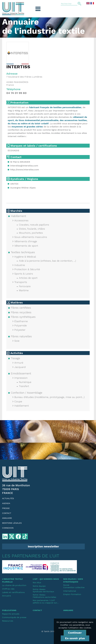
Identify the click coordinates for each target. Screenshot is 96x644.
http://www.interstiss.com (25, 170)
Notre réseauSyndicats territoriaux (43, 590)
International (70, 591)
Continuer (75, 633)
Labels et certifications (13, 592)
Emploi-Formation (72, 594)
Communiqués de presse (14, 617)
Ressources (8, 621)
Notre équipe (39, 586)
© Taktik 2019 (48, 631)
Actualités (8, 498)
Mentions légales (12, 523)
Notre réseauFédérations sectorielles (44, 596)
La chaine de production (14, 585)
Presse (6, 508)
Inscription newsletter (43, 546)
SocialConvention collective (74, 586)
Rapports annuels (11, 614)
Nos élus (37, 582)
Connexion (8, 528)
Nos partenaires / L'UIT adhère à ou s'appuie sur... (46, 602)
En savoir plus (75, 638)
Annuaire (7, 518)
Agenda (6, 503)
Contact (7, 513)
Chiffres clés (8, 589)
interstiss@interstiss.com (24, 166)
